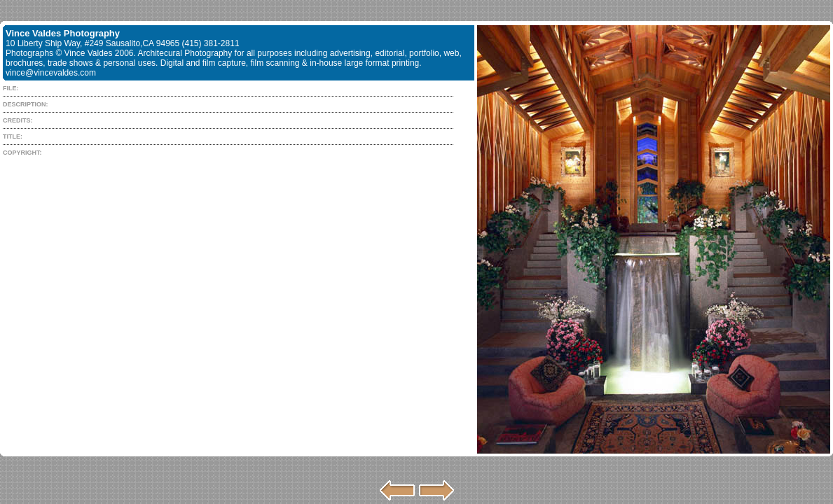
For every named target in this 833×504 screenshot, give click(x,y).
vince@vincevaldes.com (51, 73)
